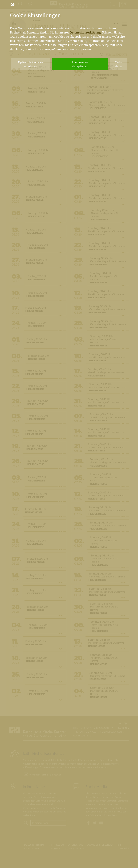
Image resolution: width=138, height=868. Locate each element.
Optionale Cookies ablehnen (31, 64)
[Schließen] (69, 5)
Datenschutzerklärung (85, 32)
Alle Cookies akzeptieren (80, 64)
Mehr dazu (118, 64)
